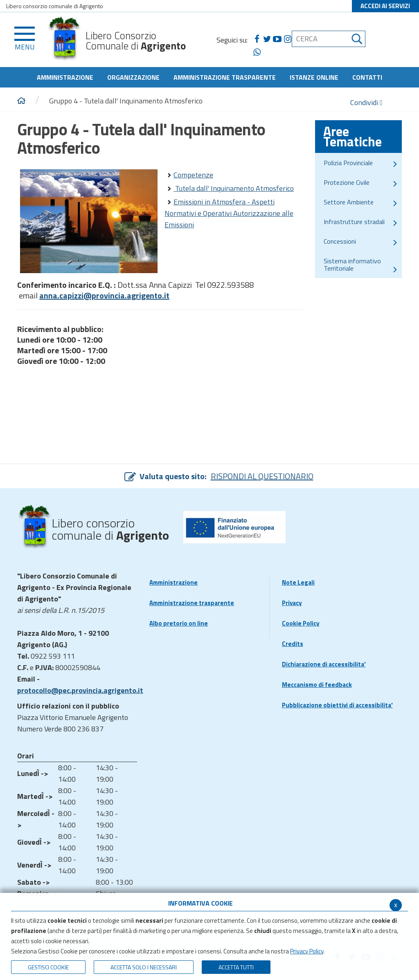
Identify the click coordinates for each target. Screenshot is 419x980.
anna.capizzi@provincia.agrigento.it (104, 295)
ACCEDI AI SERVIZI (385, 6)
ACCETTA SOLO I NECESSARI (144, 967)
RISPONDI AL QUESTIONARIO (262, 476)
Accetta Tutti (236, 967)
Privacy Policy (307, 951)
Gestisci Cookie (48, 967)
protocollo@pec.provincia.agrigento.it (80, 690)
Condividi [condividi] (366, 102)
